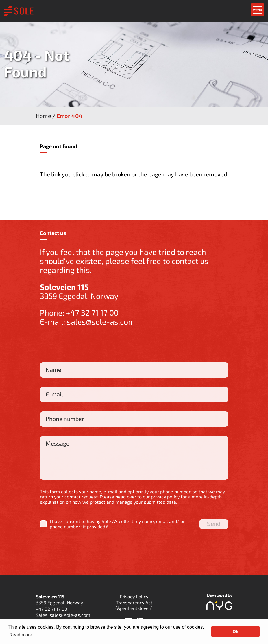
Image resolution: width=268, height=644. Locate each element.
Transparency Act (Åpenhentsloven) (134, 605)
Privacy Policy (134, 596)
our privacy (154, 497)
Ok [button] (235, 632)
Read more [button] (21, 635)
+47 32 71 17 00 (92, 312)
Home (44, 116)
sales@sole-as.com (101, 321)
